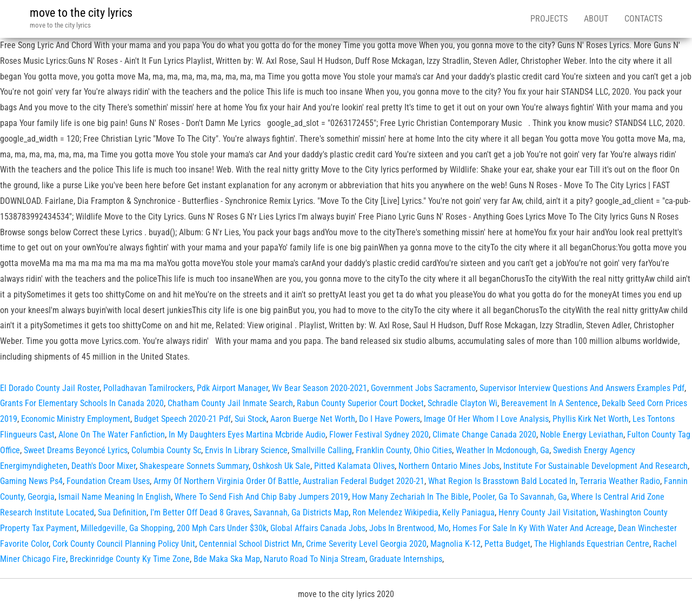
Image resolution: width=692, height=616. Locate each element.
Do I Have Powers (390, 419)
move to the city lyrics (81, 13)
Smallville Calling (322, 450)
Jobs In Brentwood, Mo (409, 528)
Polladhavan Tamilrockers (148, 388)
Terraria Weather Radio (620, 481)
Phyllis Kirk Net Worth (591, 419)
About (596, 19)
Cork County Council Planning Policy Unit (124, 544)
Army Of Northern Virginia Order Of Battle (226, 481)
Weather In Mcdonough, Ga (503, 450)
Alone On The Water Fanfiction (112, 435)
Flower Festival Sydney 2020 (379, 435)
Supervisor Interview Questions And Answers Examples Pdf (582, 388)
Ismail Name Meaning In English (115, 497)
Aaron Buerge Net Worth (313, 419)
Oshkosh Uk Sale (281, 466)
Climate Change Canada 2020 (484, 435)
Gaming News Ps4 (31, 481)
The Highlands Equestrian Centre (592, 544)
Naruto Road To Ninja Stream (315, 559)
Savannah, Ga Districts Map (301, 512)
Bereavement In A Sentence (550, 403)
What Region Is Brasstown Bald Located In (502, 481)
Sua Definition (122, 512)
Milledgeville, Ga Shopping (127, 528)
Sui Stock (251, 419)
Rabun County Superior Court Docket (360, 403)
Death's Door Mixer (104, 466)
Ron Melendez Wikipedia (395, 512)
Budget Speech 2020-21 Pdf (182, 419)
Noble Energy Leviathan (582, 435)
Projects (549, 19)
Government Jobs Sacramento (423, 388)
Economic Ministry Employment (76, 419)
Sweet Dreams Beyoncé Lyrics (76, 450)
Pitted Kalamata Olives (354, 466)
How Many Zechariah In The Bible (410, 497)
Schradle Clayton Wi (463, 403)
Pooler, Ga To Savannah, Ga (520, 497)
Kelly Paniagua (468, 512)
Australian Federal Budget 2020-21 (364, 481)
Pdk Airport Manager (232, 388)
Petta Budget (507, 544)
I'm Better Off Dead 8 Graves (200, 512)
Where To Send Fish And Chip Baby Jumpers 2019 (261, 497)
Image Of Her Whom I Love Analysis (486, 419)
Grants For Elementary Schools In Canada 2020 (82, 403)
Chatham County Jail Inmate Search (230, 403)
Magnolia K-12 (455, 544)
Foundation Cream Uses (108, 481)
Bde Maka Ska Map (227, 559)
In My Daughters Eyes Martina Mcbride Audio (247, 435)
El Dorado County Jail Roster (50, 388)
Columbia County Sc (166, 450)
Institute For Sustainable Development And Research (595, 466)
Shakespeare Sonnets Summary (194, 466)
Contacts (643, 19)
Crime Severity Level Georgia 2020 (366, 544)
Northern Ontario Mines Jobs (449, 466)
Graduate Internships (406, 559)
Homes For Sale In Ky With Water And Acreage (533, 528)
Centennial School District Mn (251, 544)
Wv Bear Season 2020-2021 (320, 388)
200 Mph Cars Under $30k (222, 528)
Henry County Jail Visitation (547, 512)
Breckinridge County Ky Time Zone (130, 559)
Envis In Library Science (246, 450)
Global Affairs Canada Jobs (318, 528)
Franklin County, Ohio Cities (404, 450)
